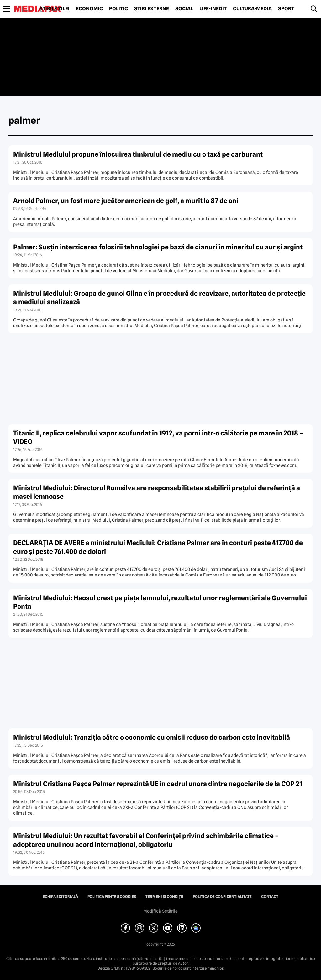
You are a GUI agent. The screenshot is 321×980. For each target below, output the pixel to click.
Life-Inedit (213, 9)
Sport (286, 9)
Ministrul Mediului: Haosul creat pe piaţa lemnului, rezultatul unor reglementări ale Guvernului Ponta (160, 602)
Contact (270, 897)
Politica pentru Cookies (112, 897)
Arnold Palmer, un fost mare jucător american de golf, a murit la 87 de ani (126, 201)
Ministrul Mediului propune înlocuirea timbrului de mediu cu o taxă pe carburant (138, 154)
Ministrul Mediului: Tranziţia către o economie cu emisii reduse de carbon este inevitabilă (152, 737)
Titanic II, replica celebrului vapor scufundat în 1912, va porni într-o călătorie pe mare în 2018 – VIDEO (158, 437)
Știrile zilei (55, 9)
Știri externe (152, 9)
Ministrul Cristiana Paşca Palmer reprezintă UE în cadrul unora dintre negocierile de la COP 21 (158, 784)
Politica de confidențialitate (222, 897)
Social (184, 9)
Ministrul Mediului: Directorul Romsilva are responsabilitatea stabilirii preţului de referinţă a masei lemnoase (157, 492)
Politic (118, 9)
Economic (89, 9)
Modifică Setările (160, 911)
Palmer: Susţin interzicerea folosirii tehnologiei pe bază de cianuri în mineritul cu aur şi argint (158, 247)
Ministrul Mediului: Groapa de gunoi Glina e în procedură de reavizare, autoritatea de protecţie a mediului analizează (159, 298)
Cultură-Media (252, 9)
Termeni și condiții (164, 897)
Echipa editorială (60, 897)
